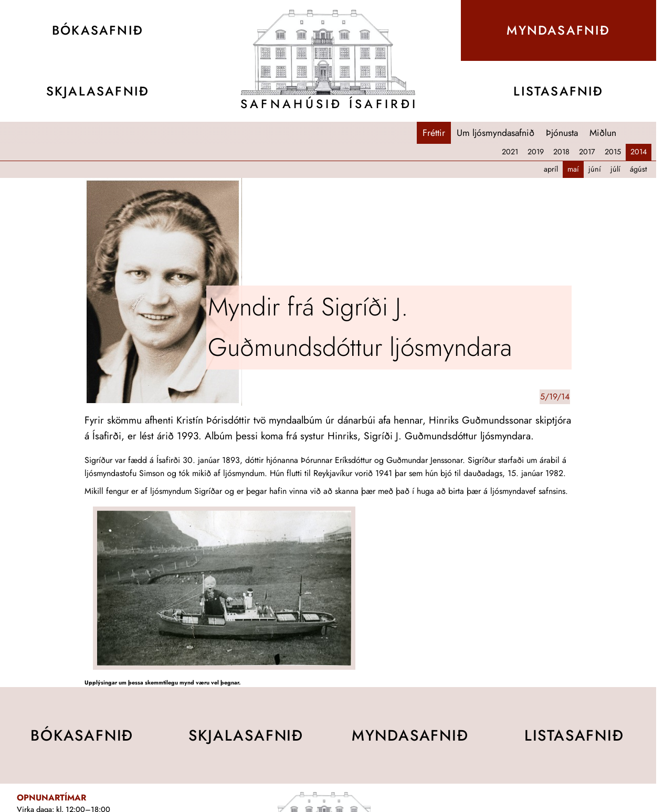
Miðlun (603, 133)
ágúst (638, 169)
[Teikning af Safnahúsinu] (328, 52)
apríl (551, 169)
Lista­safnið (558, 91)
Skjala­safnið (98, 91)
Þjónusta (562, 133)
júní (595, 169)
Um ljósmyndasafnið (496, 133)
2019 (536, 152)
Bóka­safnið (98, 30)
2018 (561, 152)
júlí (615, 169)
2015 (613, 152)
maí (573, 169)
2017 (587, 152)
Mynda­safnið (558, 30)
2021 (510, 152)
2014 (639, 152)
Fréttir (434, 133)
